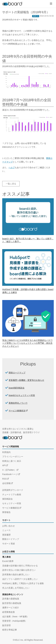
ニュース (6, 530)
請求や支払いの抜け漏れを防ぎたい (19, 570)
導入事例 (6, 557)
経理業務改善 (9, 612)
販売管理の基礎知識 (12, 603)
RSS (4, 479)
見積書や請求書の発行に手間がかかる (20, 566)
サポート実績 (9, 544)
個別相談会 (7, 499)
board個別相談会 (17, 388)
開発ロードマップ (17, 373)
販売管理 (6, 625)
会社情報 (6, 483)
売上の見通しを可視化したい (16, 588)
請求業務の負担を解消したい (16, 575)
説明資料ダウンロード (13, 490)
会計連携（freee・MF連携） (16, 617)
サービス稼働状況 (17, 411)
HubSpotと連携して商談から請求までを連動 (23, 583)
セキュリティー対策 (12, 503)
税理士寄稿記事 (10, 630)
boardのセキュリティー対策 (22, 395)
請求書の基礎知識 (11, 599)
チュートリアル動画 (12, 495)
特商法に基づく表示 (12, 461)
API (4, 465)
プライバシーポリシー (13, 457)
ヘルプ (12, 167)
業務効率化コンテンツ (13, 594)
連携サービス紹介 (11, 608)
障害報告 (6, 512)
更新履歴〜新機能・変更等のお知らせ (26, 380)
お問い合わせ (9, 526)
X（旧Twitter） (9, 470)
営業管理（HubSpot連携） (15, 621)
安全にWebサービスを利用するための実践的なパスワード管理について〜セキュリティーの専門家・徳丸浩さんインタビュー (27, 343)
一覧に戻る (11, 184)
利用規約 (6, 452)
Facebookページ (10, 474)
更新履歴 (6, 535)
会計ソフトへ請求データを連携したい (20, 579)
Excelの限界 (8, 561)
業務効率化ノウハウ (18, 403)
